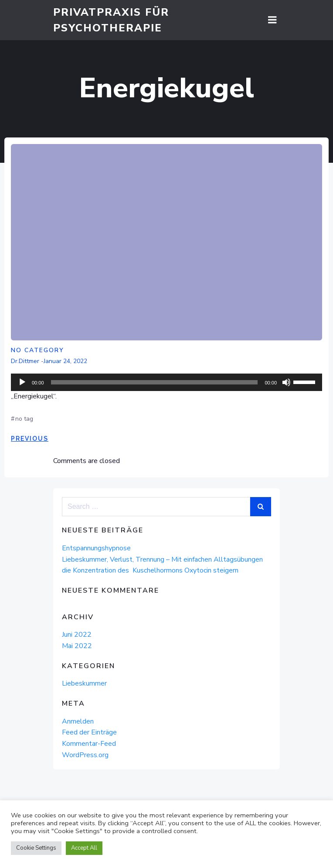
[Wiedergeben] (22, 382)
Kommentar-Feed (89, 744)
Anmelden (78, 721)
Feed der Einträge (89, 732)
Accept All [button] (84, 848)
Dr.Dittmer (25, 361)
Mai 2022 (77, 646)
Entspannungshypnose (96, 548)
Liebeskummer (84, 683)
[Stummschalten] (286, 382)
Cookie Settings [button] (36, 848)
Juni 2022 (77, 635)
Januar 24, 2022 (65, 361)
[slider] (155, 382)
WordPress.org (85, 755)
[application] (166, 382)
